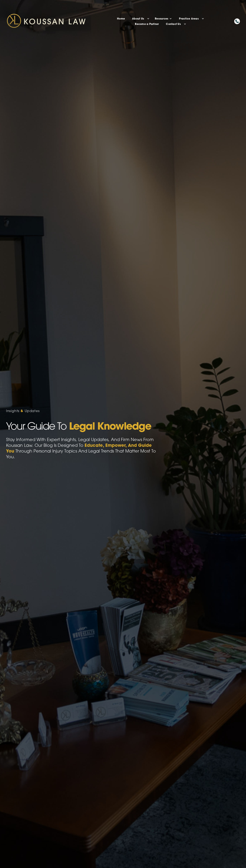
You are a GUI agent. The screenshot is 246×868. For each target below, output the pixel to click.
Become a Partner (147, 24)
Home (121, 19)
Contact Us (173, 24)
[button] (140, 19)
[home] (60, 21)
